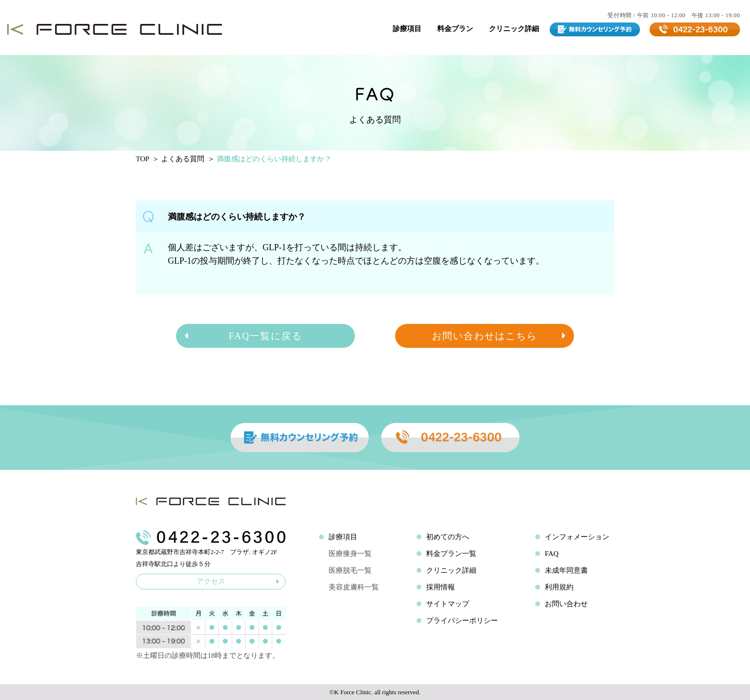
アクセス (238, 581)
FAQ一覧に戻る (243, 336)
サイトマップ (448, 604)
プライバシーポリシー (462, 621)
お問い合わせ (566, 604)
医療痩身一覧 (350, 554)
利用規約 (559, 587)
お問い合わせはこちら (499, 336)
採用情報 (441, 587)
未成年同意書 (566, 570)
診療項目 (407, 29)
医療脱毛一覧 (350, 570)
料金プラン (455, 29)
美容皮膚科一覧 (354, 587)
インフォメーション (577, 537)
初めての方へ (448, 537)
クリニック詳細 (514, 29)
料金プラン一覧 (451, 554)
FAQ (552, 554)
